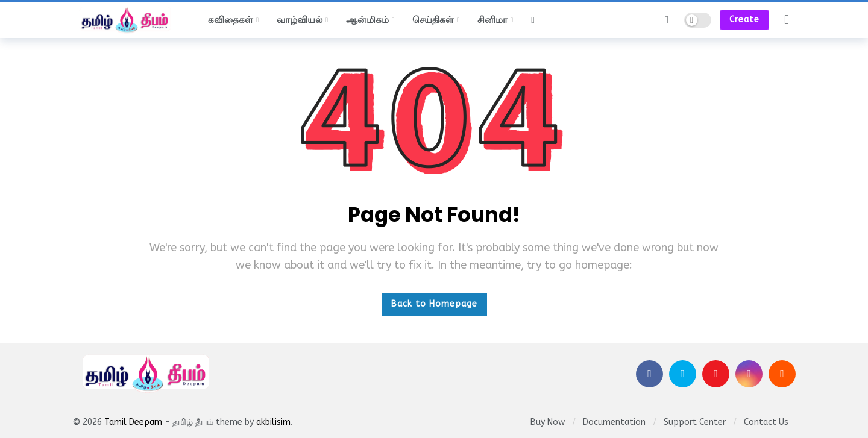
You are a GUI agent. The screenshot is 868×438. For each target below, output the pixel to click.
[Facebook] (649, 374)
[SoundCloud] (782, 374)
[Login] (787, 20)
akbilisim (273, 422)
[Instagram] (749, 374)
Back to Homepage (434, 304)
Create (744, 20)
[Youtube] (716, 374)
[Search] (667, 20)
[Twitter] (683, 374)
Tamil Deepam (133, 422)
